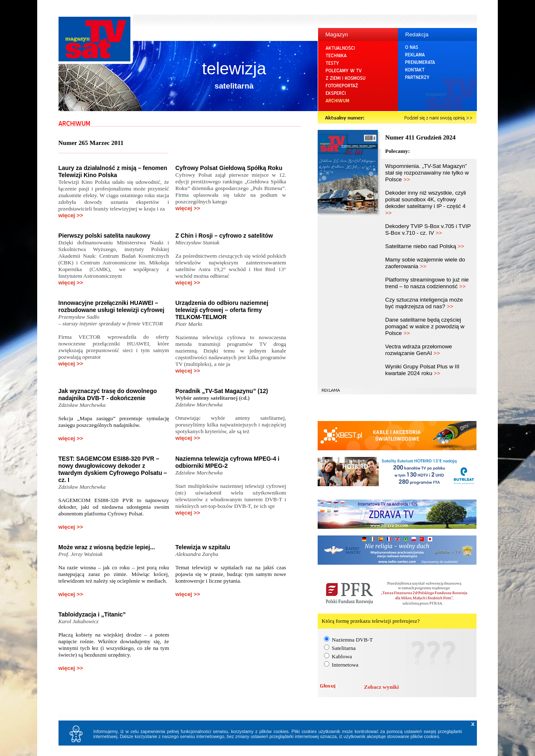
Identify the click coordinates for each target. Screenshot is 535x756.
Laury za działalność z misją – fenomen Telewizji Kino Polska (113, 171)
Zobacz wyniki (381, 687)
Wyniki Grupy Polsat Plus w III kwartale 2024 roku (423, 370)
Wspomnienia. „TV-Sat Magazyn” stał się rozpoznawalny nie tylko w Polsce (427, 173)
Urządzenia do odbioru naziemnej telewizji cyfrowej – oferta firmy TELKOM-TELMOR (222, 310)
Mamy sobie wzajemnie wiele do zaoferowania (425, 263)
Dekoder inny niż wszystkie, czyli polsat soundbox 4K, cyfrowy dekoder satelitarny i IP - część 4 (426, 203)
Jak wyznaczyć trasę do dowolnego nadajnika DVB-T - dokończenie (108, 394)
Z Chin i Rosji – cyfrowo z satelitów (224, 236)
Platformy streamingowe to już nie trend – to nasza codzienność (427, 283)
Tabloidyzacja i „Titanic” (92, 614)
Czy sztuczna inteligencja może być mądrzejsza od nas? (424, 303)
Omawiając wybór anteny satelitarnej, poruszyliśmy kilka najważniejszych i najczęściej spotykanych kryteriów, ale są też (231, 425)
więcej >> (71, 215)
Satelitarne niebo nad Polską (425, 246)
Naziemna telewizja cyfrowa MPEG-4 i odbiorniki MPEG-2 (228, 462)
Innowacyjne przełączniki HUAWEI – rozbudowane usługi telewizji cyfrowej (112, 306)
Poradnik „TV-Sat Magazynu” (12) (222, 391)
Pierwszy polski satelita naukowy (104, 236)
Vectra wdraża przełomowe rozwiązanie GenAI (419, 350)
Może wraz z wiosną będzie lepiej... (107, 547)
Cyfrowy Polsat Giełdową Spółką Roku (229, 168)
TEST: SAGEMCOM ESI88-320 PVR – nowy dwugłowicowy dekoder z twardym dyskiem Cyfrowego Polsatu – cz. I (113, 469)
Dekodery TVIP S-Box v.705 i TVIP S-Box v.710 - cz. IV (428, 230)
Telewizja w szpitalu (203, 547)
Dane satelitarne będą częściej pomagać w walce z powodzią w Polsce (425, 326)
